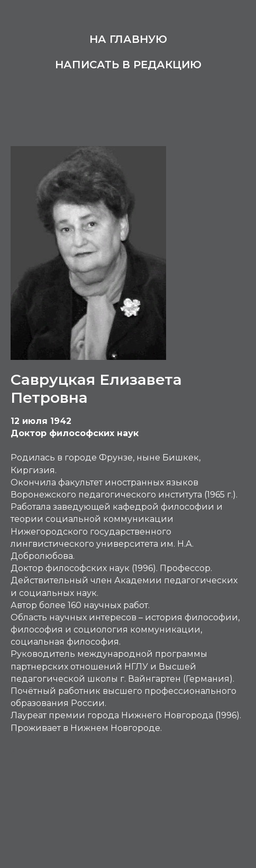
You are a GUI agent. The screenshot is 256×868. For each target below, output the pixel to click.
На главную (128, 39)
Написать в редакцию (128, 65)
